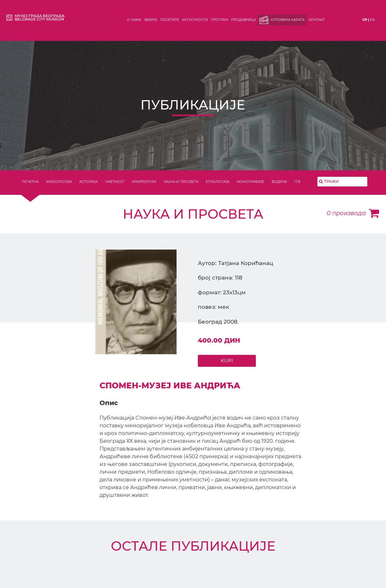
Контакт (317, 20)
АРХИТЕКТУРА (144, 182)
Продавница (243, 20)
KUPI (227, 360)
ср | (366, 20)
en (372, 20)
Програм (219, 20)
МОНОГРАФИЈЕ (251, 182)
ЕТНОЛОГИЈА (218, 182)
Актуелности (195, 20)
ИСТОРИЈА (88, 182)
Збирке (151, 20)
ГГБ (297, 182)
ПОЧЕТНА (30, 182)
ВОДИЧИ (279, 182)
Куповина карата (288, 20)
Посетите (170, 20)
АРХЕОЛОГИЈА (59, 182)
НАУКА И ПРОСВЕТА (181, 182)
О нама (134, 20)
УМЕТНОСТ (115, 182)
